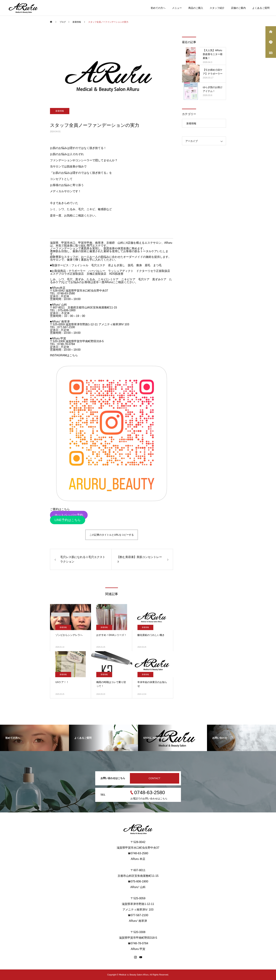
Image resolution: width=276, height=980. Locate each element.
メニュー (177, 8)
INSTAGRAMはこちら (64, 355)
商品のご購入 (196, 8)
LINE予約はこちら (68, 520)
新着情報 (60, 111)
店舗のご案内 (238, 8)
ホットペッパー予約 (69, 515)
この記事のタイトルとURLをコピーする (112, 535)
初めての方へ (158, 8)
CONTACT (154, 778)
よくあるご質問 (261, 8)
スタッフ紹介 (217, 8)
